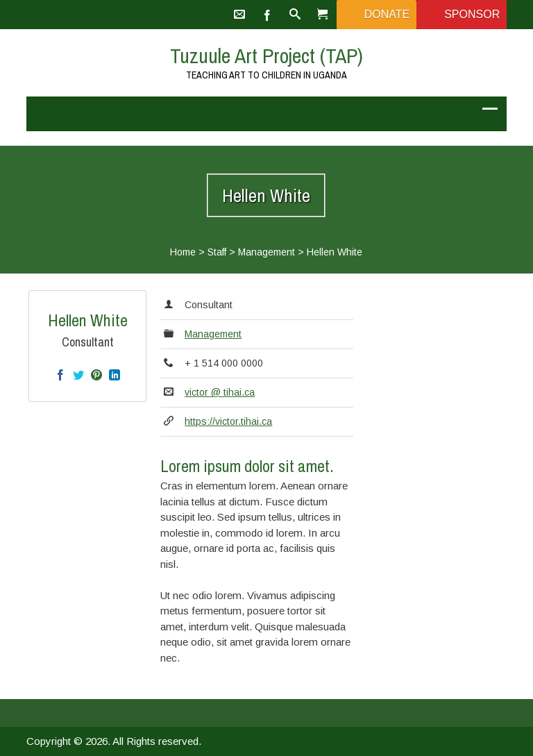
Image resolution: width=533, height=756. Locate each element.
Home (183, 252)
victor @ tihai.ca (220, 392)
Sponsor (472, 14)
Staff (217, 252)
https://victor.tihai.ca (228, 421)
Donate (387, 14)
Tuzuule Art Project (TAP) (266, 56)
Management (266, 252)
